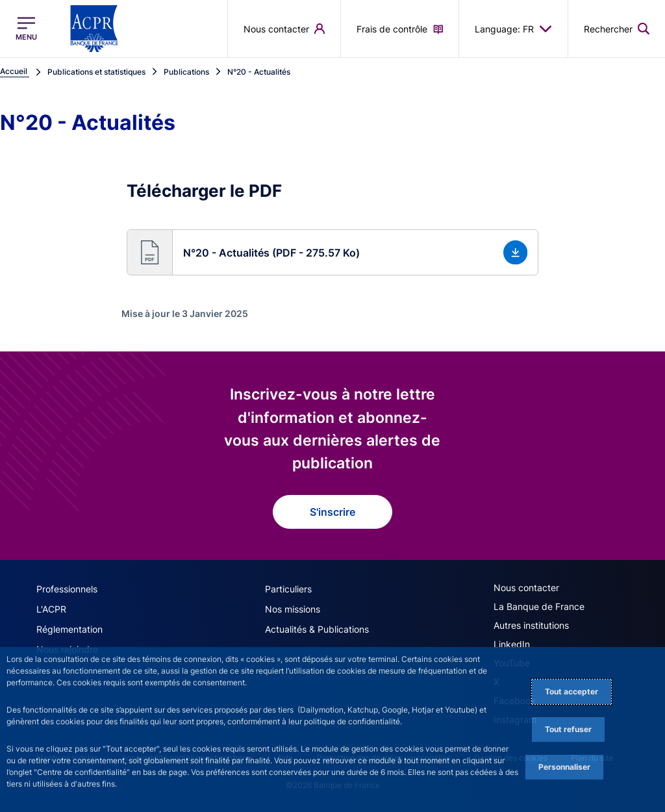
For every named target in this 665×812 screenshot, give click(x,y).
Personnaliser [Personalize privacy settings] (564, 767)
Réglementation (69, 629)
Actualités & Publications (317, 629)
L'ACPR (51, 609)
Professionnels (67, 589)
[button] (333, 252)
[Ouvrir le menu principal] (26, 29)
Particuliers (288, 589)
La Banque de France (539, 606)
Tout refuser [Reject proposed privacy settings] (568, 729)
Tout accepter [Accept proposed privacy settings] (571, 691)
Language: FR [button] (513, 29)
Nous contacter (526, 588)
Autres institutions (531, 625)
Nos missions (293, 609)
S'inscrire (332, 512)
